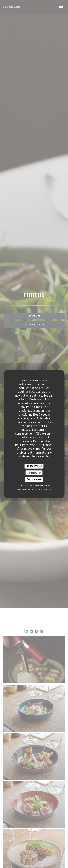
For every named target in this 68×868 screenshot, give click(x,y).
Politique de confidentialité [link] (35, 486)
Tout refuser (34, 473)
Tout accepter (34, 466)
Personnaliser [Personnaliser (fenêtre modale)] (34, 479)
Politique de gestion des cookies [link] (35, 490)
